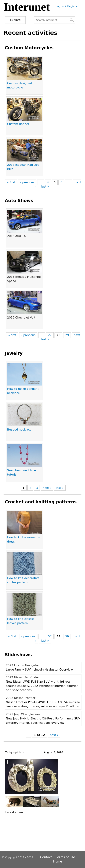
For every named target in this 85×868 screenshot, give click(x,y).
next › (47, 488)
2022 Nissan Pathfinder (22, 677)
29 (67, 335)
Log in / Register (67, 6)
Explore (15, 20)
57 (50, 636)
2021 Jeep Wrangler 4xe (23, 714)
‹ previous (27, 182)
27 (50, 335)
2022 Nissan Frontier (21, 698)
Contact (47, 857)
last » (45, 187)
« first (11, 182)
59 (67, 636)
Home (58, 861)
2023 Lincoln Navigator (22, 665)
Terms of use (65, 857)
